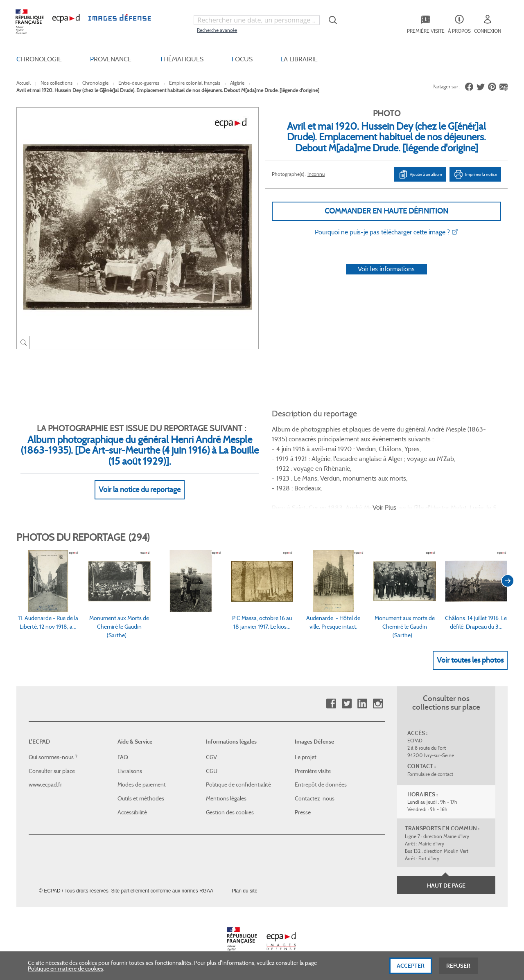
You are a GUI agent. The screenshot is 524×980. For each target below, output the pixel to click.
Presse (303, 812)
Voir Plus (384, 507)
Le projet (306, 757)
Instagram (378, 704)
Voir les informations (386, 269)
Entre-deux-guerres (139, 83)
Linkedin (362, 704)
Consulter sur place (52, 771)
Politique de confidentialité (238, 784)
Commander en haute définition (386, 211)
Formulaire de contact (430, 774)
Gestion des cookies (230, 812)
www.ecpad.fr (45, 784)
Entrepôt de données (321, 784)
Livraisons (130, 771)
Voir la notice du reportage (140, 490)
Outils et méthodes (141, 798)
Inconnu (316, 174)
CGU (212, 771)
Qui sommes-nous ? (53, 757)
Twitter (347, 704)
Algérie (237, 83)
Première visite (313, 771)
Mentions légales (226, 798)
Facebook (331, 704)
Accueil (24, 83)
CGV (211, 757)
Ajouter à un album (420, 174)
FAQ (123, 757)
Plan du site (245, 891)
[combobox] (257, 20)
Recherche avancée (217, 30)
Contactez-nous (315, 798)
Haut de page (446, 886)
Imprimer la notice (475, 174)
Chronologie (95, 83)
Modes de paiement (142, 784)
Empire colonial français (195, 83)
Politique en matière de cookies (65, 970)
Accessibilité (132, 812)
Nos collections (56, 83)
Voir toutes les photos (470, 660)
